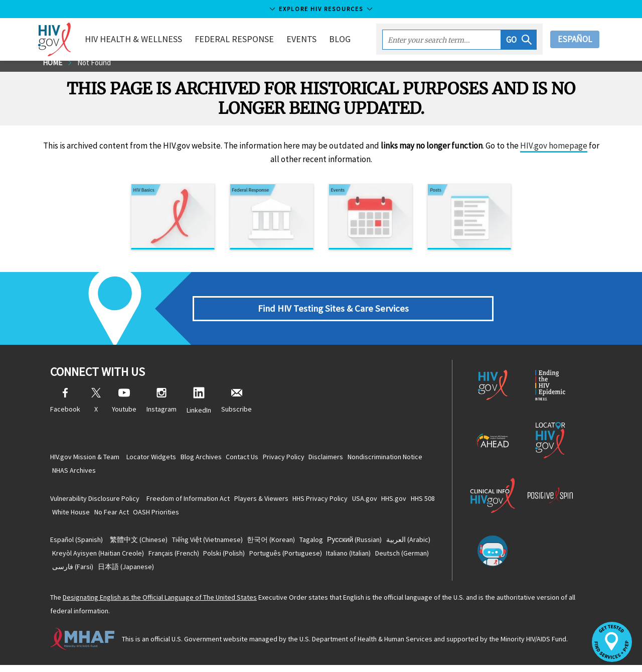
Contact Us (258, 459)
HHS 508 (68, 516)
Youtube (124, 408)
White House (109, 516)
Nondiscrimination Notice (93, 473)
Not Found (97, 69)
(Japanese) (255, 573)
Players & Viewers (271, 502)
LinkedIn (199, 408)
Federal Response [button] (245, 39)
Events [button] (312, 39)
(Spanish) (76, 545)
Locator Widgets (155, 459)
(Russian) (383, 545)
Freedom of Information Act (192, 502)
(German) (138, 573)
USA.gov (387, 502)
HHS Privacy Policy (336, 502)
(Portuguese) (362, 559)
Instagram (162, 408)
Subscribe (236, 408)
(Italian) (78, 573)
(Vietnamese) (217, 545)
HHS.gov (422, 502)
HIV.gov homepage (554, 153)
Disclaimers (354, 459)
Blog (351, 39)
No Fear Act (156, 516)
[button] (519, 40)
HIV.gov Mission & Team (85, 459)
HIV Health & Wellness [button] (144, 39)
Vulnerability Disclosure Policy (95, 502)
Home (53, 69)
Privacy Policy (306, 459)
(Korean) (287, 545)
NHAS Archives (163, 473)
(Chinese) (142, 545)
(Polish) (295, 559)
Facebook (65, 408)
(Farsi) (196, 573)
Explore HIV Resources (321, 9)
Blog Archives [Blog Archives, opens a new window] (211, 459)
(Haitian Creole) (156, 559)
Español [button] (575, 39)
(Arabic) (78, 559)
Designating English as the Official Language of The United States (160, 604)
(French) (238, 559)
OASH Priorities (207, 516)
